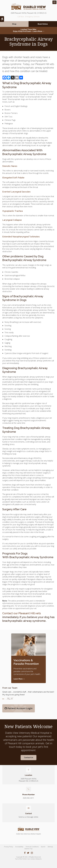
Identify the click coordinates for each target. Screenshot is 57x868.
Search (43, 847)
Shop (14, 24)
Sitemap (50, 847)
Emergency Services (32, 17)
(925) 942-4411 (21, 17)
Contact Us (29, 758)
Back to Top (29, 849)
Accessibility (19, 847)
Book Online (43, 24)
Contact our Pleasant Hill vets (22, 613)
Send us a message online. (29, 817)
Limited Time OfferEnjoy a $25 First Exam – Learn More (28, 30)
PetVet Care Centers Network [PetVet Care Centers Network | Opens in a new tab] (32, 859)
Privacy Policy (9, 847)
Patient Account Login (19, 708)
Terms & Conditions (32, 847)
